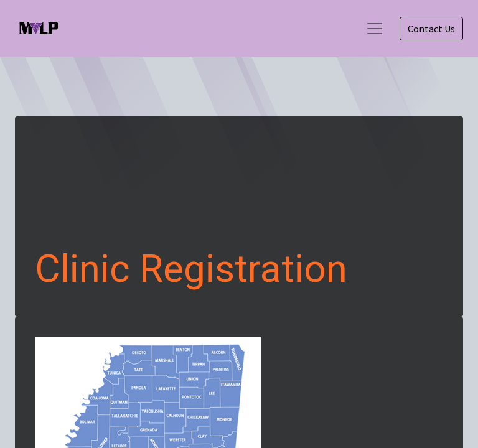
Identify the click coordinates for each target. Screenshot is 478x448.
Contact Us (431, 29)
